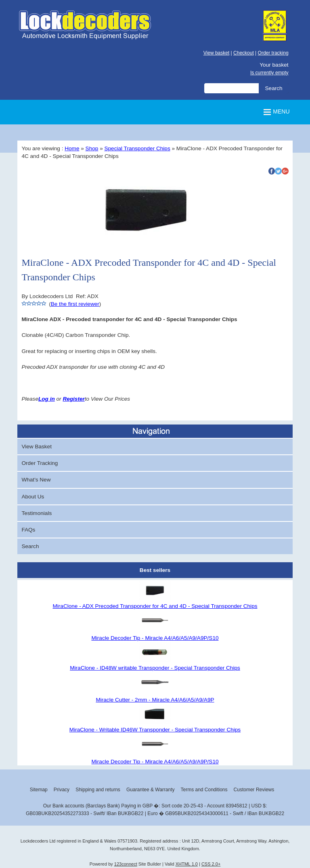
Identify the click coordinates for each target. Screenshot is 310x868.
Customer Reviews (254, 790)
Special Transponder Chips (137, 148)
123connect (126, 864)
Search (30, 546)
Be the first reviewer (75, 304)
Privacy (62, 790)
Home (72, 148)
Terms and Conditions (204, 790)
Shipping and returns (98, 790)
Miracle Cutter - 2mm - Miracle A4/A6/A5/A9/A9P (155, 700)
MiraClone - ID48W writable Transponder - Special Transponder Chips (155, 668)
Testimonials (37, 513)
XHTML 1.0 (187, 864)
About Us (33, 497)
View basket (216, 53)
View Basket (37, 447)
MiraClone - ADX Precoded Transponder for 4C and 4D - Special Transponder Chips (155, 606)
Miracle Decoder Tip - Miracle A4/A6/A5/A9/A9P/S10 (155, 638)
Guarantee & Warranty (151, 790)
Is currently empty (269, 73)
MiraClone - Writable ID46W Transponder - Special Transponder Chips (155, 730)
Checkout (244, 53)
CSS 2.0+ (211, 864)
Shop (92, 148)
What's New (36, 480)
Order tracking (273, 53)
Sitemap (39, 790)
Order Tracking (40, 463)
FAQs (28, 530)
